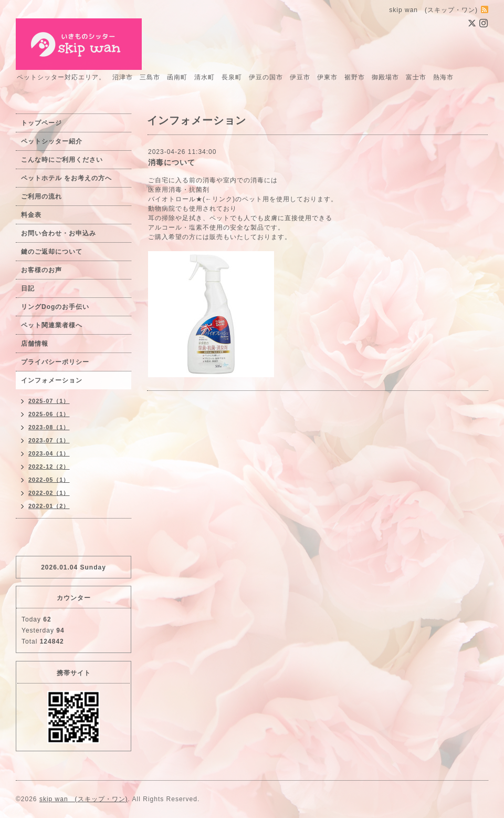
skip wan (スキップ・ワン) (84, 799)
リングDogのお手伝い (55, 307)
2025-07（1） (49, 401)
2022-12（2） (49, 467)
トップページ (41, 123)
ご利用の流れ (41, 196)
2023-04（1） (49, 453)
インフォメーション (52, 380)
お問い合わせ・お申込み (59, 233)
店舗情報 (35, 344)
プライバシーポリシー (55, 362)
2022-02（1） (49, 493)
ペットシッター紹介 (52, 141)
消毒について (172, 162)
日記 (28, 288)
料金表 (31, 215)
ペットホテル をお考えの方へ (66, 178)
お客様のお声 (41, 270)
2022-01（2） (49, 506)
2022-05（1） (49, 480)
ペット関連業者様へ (52, 325)
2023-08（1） (49, 427)
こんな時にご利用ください (62, 160)
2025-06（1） (49, 414)
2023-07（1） (49, 440)
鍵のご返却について (52, 252)
